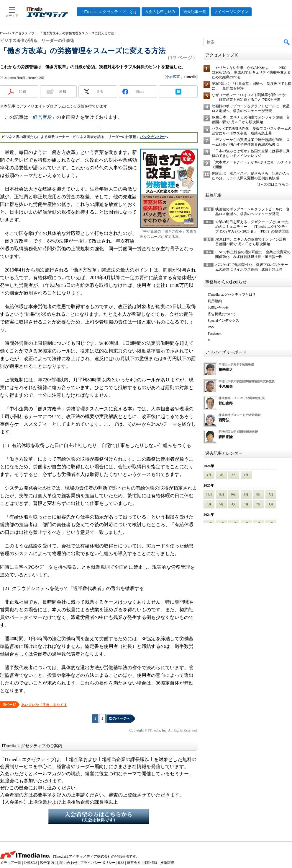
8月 (259, 494)
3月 (221, 475)
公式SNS (30, 863)
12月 (209, 494)
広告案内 (47, 863)
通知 (63, 92)
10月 (234, 494)
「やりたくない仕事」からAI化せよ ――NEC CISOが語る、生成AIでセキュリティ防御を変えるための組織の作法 (251, 72)
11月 (222, 494)
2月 (234, 475)
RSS (211, 327)
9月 (246, 494)
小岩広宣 (173, 77)
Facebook (215, 334)
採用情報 (150, 863)
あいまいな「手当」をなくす (44, 705)
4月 (209, 475)
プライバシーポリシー (98, 863)
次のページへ (119, 719)
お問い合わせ (218, 308)
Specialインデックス (223, 321)
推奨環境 (167, 863)
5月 (221, 504)
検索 (287, 42)
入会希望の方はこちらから (99, 816)
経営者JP (42, 117)
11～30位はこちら (271, 184)
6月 (209, 504)
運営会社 (134, 863)
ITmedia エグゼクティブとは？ (232, 295)
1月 (246, 475)
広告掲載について (222, 314)
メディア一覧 (11, 863)
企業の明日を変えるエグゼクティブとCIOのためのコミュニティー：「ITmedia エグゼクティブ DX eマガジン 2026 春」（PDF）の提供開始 (252, 227)
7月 (271, 494)
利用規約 (215, 301)
